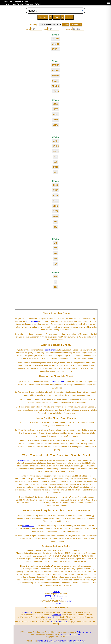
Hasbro (54, 622)
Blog (7, 4)
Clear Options (76, 25)
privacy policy (56, 598)
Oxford (38, 4)
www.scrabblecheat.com (71, 635)
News (82, 641)
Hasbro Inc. (57, 615)
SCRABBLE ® (27, 612)
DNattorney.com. (84, 632)
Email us (56, 592)
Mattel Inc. (52, 617)
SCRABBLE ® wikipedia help (56, 596)
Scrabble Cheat (73, 641)
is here (70, 601)
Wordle (20, 4)
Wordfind (62, 641)
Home (13, 4)
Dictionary (29, 4)
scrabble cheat (32, 321)
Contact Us (56, 603)
